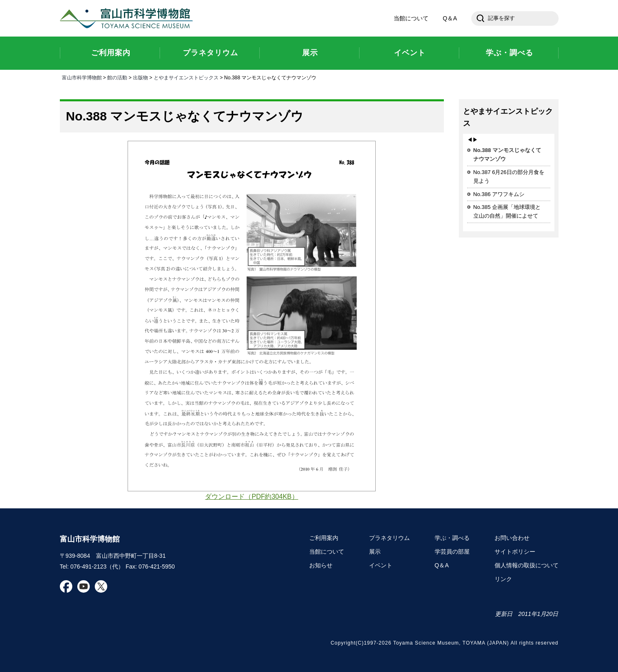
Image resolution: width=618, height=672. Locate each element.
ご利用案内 (324, 538)
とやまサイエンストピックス (186, 78)
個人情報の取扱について (527, 565)
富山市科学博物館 (128, 18)
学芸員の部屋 (452, 552)
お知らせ (321, 565)
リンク (503, 579)
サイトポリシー (515, 552)
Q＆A (450, 18)
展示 (375, 552)
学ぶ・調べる (452, 538)
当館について (411, 18)
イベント (381, 565)
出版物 (140, 78)
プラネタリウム (389, 538)
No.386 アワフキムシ (499, 194)
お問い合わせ (512, 538)
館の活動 (117, 78)
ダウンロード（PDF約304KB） (251, 497)
